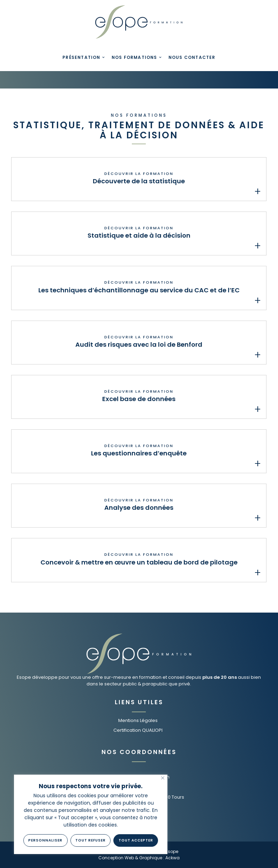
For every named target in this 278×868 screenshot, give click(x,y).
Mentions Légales (138, 720)
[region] (91, 814)
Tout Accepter (136, 840)
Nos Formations (134, 57)
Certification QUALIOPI (138, 730)
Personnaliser (45, 840)
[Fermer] (163, 778)
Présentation (81, 57)
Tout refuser (91, 840)
